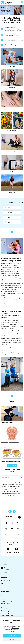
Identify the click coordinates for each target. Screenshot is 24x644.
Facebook (8, 550)
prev (10, 512)
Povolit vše (12, 636)
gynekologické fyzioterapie (12, 286)
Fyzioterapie (5, 608)
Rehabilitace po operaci (8, 611)
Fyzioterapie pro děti (7, 615)
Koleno (8, 207)
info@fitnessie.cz (8, 584)
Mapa (5, 573)
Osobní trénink (6, 596)
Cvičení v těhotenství (7, 599)
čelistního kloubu (10, 300)
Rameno (8, 212)
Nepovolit (12, 640)
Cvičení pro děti (6, 603)
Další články (12, 465)
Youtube (17, 550)
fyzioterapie (9, 264)
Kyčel (7, 217)
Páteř (8, 222)
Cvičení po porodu (7, 601)
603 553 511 (7, 581)
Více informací (15, 629)
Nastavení (12, 632)
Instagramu (7, 518)
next (14, 512)
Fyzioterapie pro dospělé (8, 613)
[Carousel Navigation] (12, 512)
